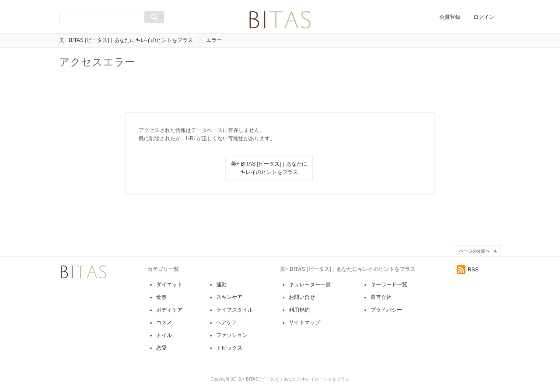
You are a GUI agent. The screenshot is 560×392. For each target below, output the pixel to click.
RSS (468, 270)
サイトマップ (304, 323)
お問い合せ (302, 297)
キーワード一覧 (389, 284)
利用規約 (299, 310)
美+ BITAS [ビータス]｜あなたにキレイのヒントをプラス (126, 40)
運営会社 (381, 297)
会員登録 (450, 17)
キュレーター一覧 (310, 284)
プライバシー (386, 310)
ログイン (484, 17)
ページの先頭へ (475, 251)
